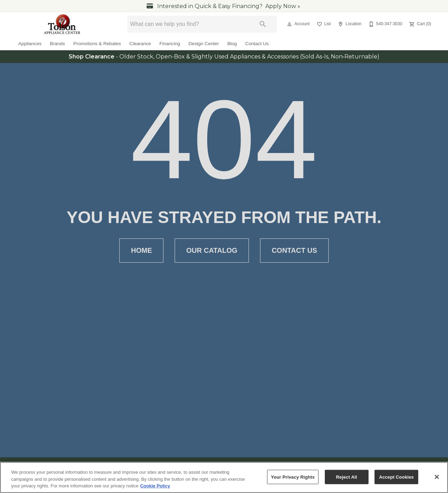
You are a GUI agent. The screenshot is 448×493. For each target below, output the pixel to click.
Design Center (204, 44)
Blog (232, 44)
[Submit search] (263, 24)
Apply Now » (283, 6)
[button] (289, 24)
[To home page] (62, 24)
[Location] (349, 24)
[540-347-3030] (385, 24)
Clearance (140, 44)
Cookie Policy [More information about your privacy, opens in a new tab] (155, 487)
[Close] (437, 477)
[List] (323, 24)
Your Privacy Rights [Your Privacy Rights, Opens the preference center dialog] (293, 477)
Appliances (30, 44)
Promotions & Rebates (97, 44)
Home (141, 251)
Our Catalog (212, 251)
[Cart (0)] (419, 24)
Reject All (346, 477)
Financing (170, 44)
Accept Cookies (396, 477)
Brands (58, 44)
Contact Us (257, 44)
